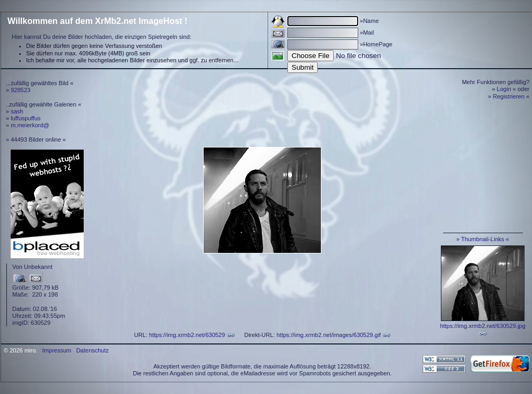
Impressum (57, 350)
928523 (21, 90)
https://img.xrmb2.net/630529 (187, 335)
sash (17, 111)
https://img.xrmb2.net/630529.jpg (482, 326)
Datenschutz (92, 350)
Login (504, 89)
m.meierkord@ (30, 125)
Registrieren (509, 96)
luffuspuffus (26, 118)
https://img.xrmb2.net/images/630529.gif (329, 335)
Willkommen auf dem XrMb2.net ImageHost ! (98, 21)
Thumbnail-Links (483, 239)
